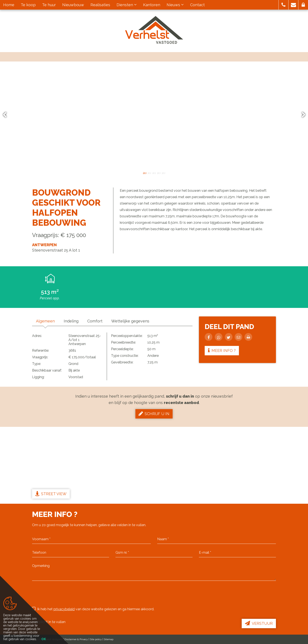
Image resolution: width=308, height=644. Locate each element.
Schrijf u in (154, 414)
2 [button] (149, 173)
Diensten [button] (127, 5)
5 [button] (163, 173)
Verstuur (259, 623)
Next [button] (302, 115)
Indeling (72, 321)
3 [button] (154, 173)
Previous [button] (7, 115)
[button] (284, 5)
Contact (197, 5)
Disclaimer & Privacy (76, 639)
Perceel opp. (50, 298)
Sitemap (109, 639)
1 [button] (145, 173)
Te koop (28, 5)
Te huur (49, 5)
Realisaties (100, 5)
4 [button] (159, 173)
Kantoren (152, 5)
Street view (51, 494)
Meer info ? (222, 350)
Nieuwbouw (73, 5)
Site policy (96, 639)
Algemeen (46, 321)
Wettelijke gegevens (133, 321)
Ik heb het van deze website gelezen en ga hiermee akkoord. (93, 609)
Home (9, 5)
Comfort (97, 321)
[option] (154, 115)
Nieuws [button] (175, 5)
